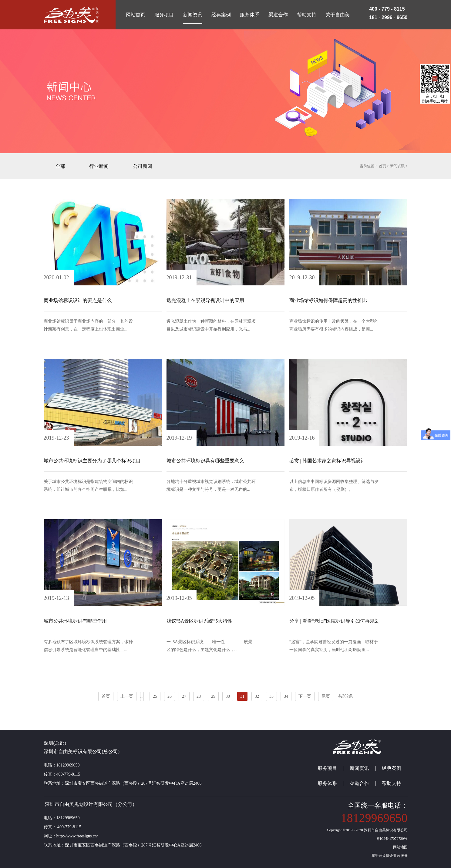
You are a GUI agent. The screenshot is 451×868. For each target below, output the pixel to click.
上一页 (127, 696)
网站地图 (399, 847)
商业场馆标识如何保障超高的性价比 (328, 300)
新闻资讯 (397, 166)
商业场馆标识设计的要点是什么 (78, 300)
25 (155, 696)
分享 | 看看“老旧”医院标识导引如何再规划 (334, 621)
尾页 (326, 696)
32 (257, 696)
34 (286, 696)
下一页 (305, 696)
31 (242, 696)
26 (170, 696)
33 (271, 696)
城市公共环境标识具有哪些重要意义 (205, 461)
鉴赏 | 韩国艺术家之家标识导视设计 (327, 461)
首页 (106, 696)
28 (199, 696)
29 (213, 696)
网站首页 (136, 15)
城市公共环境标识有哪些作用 (75, 621)
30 (228, 696)
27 (184, 696)
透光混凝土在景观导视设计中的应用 (205, 300)
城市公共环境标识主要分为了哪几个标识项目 (92, 461)
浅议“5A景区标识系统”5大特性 (200, 621)
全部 (60, 166)
